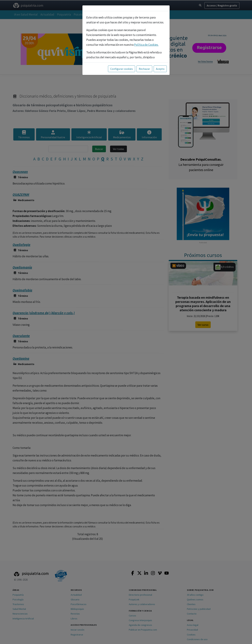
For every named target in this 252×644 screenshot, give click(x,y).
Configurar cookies (122, 69)
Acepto (160, 69)
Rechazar (144, 69)
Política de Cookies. (146, 45)
